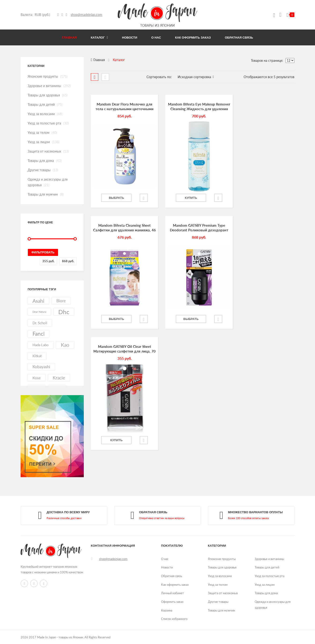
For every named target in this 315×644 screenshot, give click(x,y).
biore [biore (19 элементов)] (61, 301)
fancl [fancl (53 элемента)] (38, 334)
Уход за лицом (39, 142)
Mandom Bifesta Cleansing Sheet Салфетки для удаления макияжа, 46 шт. (263, 107)
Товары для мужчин (43, 194)
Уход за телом (38, 133)
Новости (167, 567)
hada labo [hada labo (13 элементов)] (41, 345)
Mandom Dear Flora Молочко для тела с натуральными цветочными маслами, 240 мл (122, 107)
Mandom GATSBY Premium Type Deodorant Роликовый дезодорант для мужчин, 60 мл (122, 228)
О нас (165, 559)
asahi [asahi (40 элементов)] (38, 301)
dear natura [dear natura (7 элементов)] (39, 312)
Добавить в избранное (141, 198)
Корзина (167, 610)
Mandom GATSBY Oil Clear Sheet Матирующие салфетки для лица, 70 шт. (193, 228)
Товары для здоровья (44, 95)
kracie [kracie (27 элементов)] (59, 378)
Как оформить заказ (175, 585)
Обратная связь (172, 576)
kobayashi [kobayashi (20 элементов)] (41, 367)
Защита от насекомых (44, 151)
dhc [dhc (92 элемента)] (64, 312)
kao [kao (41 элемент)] (65, 345)
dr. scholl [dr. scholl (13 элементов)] (40, 323)
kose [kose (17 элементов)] (37, 378)
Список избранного (174, 619)
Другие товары (39, 170)
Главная (99, 60)
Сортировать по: (159, 77)
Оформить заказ (172, 602)
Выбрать (115, 198)
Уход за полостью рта (44, 123)
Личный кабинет (172, 593)
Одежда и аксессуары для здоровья (273, 605)
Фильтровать (43, 252)
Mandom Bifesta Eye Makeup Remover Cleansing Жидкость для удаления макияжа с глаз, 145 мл (192, 107)
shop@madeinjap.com (87, 15)
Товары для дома (41, 161)
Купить (185, 198)
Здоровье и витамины (44, 86)
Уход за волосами (41, 114)
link (64, 516)
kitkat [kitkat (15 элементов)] (37, 356)
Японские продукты (43, 76)
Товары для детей (41, 104)
